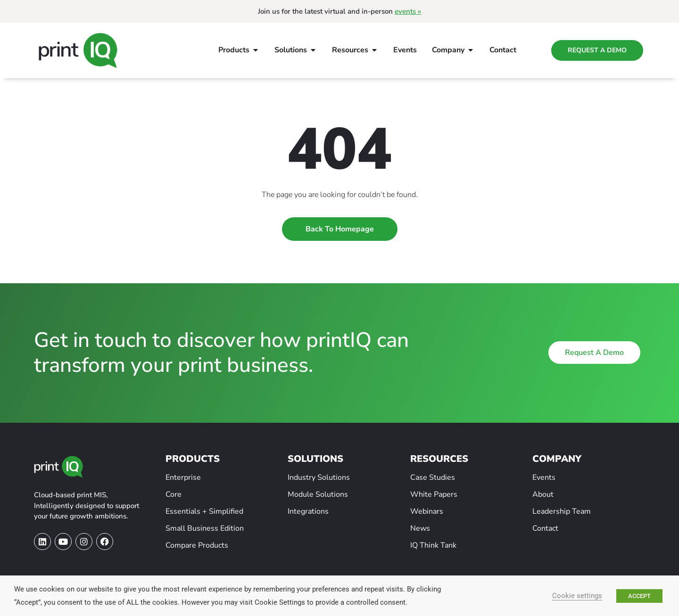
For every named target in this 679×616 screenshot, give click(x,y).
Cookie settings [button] (577, 596)
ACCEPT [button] (639, 596)
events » (408, 11)
